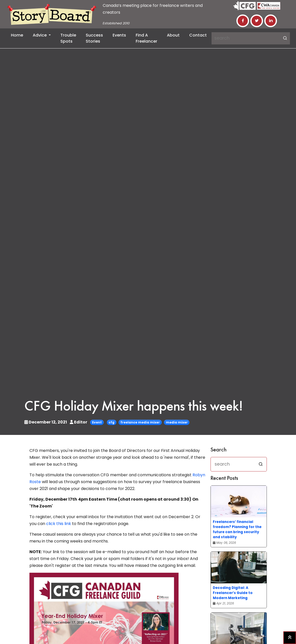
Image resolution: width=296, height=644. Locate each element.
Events (119, 35)
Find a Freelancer (146, 38)
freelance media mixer (140, 422)
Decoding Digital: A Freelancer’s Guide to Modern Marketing (233, 593)
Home (17, 35)
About (173, 35)
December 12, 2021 (46, 422)
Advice (40, 35)
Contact (198, 35)
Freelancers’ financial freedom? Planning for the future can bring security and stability (237, 529)
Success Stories (94, 38)
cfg (111, 422)
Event (97, 422)
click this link (59, 524)
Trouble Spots (68, 38)
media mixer (177, 422)
